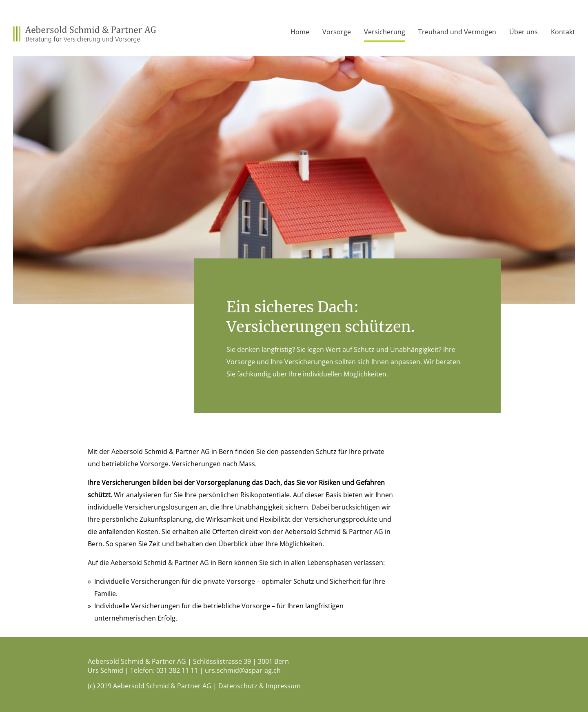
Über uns (524, 32)
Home (300, 32)
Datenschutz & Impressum (260, 686)
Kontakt (563, 32)
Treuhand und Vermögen (457, 32)
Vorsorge (337, 32)
